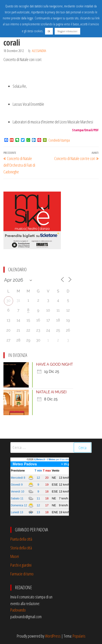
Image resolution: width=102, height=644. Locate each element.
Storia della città (21, 548)
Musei (15, 556)
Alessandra (39, 51)
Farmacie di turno (22, 574)
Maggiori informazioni (67, 31)
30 (8, 301)
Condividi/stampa (59, 140)
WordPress (53, 636)
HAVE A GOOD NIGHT (55, 364)
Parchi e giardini (21, 565)
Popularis (79, 636)
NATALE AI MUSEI (51, 392)
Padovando (18, 610)
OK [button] (49, 31)
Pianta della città (21, 539)
